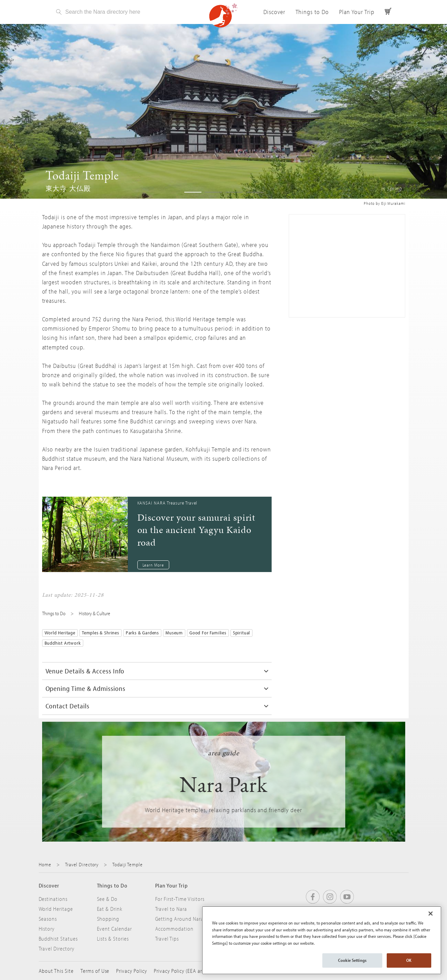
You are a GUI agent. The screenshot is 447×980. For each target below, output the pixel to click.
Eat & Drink (110, 909)
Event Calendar (114, 929)
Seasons (48, 919)
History (47, 929)
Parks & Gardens (142, 633)
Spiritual (241, 633)
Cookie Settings (352, 960)
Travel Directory (82, 864)
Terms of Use (95, 971)
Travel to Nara (171, 909)
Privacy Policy (131, 971)
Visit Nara (224, 15)
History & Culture (95, 613)
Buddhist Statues (58, 939)
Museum (174, 633)
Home (45, 864)
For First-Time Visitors (180, 899)
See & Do (107, 899)
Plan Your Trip (357, 12)
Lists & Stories (113, 939)
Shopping (108, 919)
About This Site (56, 971)
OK (409, 960)
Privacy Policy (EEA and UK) (185, 971)
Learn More (153, 565)
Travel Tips (167, 939)
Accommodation (174, 929)
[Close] (431, 914)
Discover (274, 12)
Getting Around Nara (179, 919)
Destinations (53, 899)
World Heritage (60, 633)
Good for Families (208, 633)
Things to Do (312, 12)
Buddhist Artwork (63, 643)
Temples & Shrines (101, 633)
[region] (322, 940)
